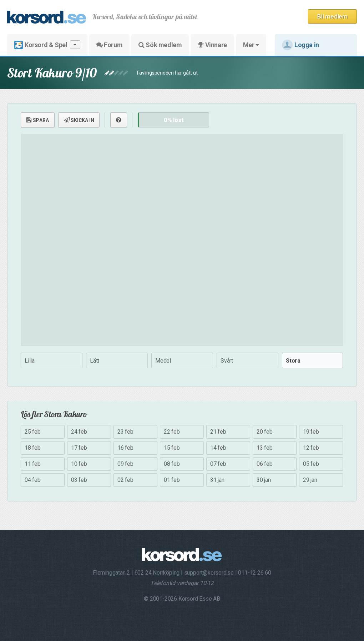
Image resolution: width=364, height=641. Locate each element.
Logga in (300, 45)
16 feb (125, 448)
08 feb (172, 464)
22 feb (172, 432)
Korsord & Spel (47, 45)
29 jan (310, 480)
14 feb (218, 448)
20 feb (265, 432)
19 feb (311, 432)
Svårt (227, 361)
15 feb (172, 448)
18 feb (33, 448)
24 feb (79, 432)
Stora (293, 361)
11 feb (33, 464)
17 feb (79, 448)
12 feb (311, 448)
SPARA (38, 120)
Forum (109, 45)
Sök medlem (160, 45)
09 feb (125, 464)
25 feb (33, 432)
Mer (251, 45)
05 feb (311, 464)
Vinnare (212, 45)
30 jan (264, 480)
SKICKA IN (79, 120)
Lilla (30, 361)
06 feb (265, 464)
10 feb (79, 464)
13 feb (265, 448)
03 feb (79, 480)
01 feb (172, 480)
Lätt (95, 361)
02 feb (125, 480)
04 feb (33, 480)
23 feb (125, 432)
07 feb (218, 464)
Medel (163, 361)
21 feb (218, 432)
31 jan (217, 480)
